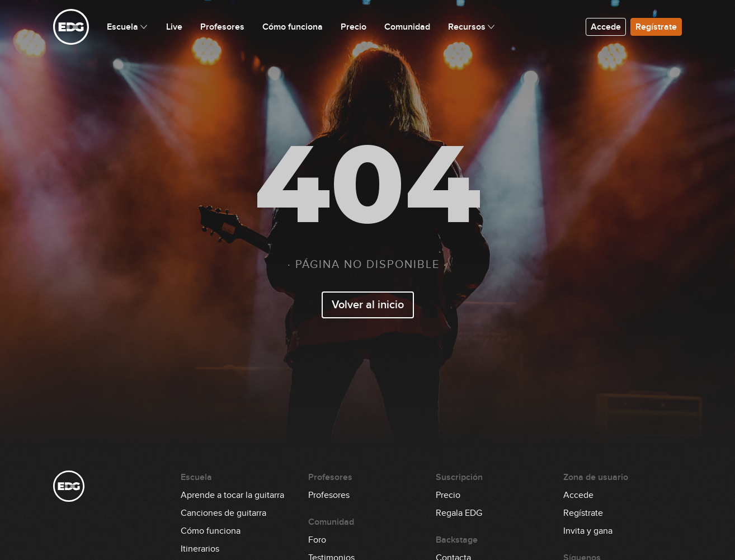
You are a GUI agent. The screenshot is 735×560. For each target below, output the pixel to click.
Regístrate (656, 27)
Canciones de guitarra (223, 513)
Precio (448, 495)
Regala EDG (459, 513)
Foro (317, 540)
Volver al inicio (368, 305)
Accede (606, 27)
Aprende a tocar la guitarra (232, 495)
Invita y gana (588, 531)
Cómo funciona (211, 531)
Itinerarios (200, 549)
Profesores (329, 495)
